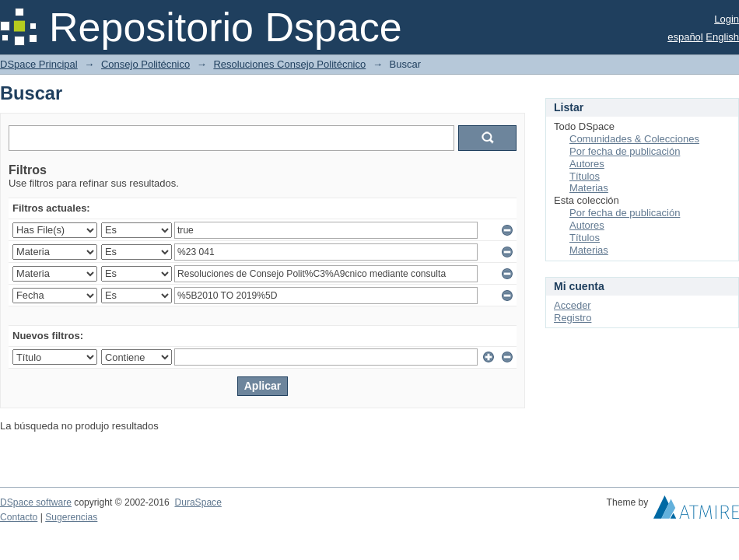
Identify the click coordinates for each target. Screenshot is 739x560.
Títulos (585, 176)
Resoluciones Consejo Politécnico (289, 64)
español (685, 37)
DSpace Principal (39, 64)
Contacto (19, 517)
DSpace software (36, 502)
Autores (587, 164)
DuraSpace (198, 502)
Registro (573, 318)
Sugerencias (71, 517)
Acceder (573, 305)
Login (727, 19)
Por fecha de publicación (625, 151)
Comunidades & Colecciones (634, 139)
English (722, 37)
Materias (589, 188)
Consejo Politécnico (145, 64)
